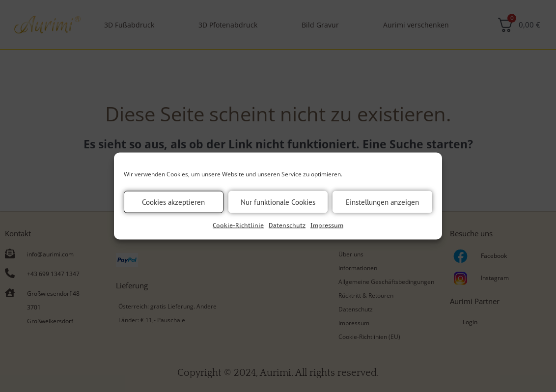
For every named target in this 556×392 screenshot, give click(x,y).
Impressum (327, 225)
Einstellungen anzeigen (382, 202)
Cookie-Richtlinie (238, 225)
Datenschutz (287, 225)
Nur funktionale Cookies (278, 202)
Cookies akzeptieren (173, 202)
